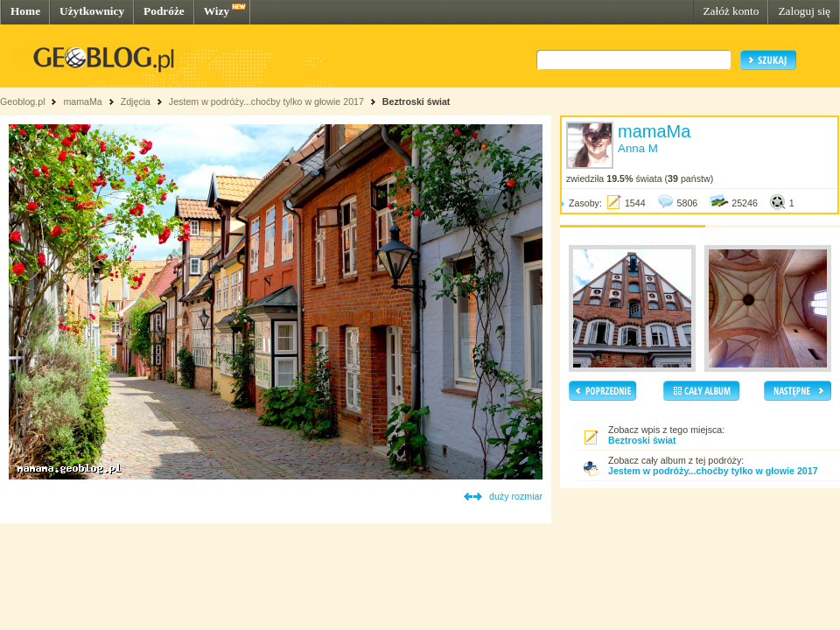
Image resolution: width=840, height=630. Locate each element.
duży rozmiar (516, 496)
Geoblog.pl (23, 101)
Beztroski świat (416, 101)
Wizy (217, 11)
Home (25, 11)
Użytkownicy (92, 11)
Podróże (164, 11)
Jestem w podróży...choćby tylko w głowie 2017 (266, 101)
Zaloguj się (804, 11)
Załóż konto (731, 11)
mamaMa (82, 101)
